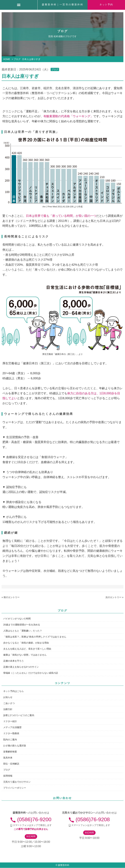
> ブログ (16, 59)
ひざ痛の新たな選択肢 (15, 746)
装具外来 (8, 758)
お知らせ (8, 697)
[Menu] (19, 5)
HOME (7, 59)
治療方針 (8, 709)
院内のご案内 (10, 740)
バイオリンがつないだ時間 (17, 619)
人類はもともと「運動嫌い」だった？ (23, 631)
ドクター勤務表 (11, 733)
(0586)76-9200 (31, 819)
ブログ (55, 69)
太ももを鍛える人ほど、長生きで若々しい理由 (27, 649)
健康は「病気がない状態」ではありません (25, 655)
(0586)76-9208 (89, 819)
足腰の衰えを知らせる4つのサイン (21, 667)
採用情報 (8, 776)
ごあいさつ (9, 703)
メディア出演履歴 (12, 727)
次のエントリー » (114, 597)
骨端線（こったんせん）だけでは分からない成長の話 (31, 673)
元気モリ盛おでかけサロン (17, 782)
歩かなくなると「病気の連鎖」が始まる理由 (26, 643)
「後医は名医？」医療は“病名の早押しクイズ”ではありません (35, 637)
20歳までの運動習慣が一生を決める (22, 625)
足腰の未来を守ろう (14, 661)
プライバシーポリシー (15, 788)
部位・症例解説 (11, 764)
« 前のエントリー (11, 597)
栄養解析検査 (10, 752)
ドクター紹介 (10, 721)
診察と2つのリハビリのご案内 (19, 715)
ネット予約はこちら (14, 691)
